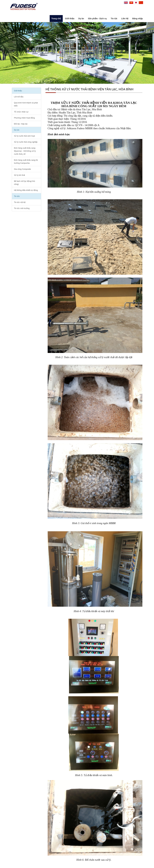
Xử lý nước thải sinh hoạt (25, 136)
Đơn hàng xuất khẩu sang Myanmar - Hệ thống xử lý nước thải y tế (25, 151)
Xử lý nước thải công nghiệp (26, 142)
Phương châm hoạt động (24, 118)
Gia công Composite (23, 169)
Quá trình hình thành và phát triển (26, 104)
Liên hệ (125, 19)
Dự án (81, 19)
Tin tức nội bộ (20, 202)
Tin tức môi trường (22, 208)
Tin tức (114, 19)
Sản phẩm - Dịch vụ (97, 19)
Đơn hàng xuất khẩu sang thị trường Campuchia (26, 162)
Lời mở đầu (19, 97)
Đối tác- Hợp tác (21, 124)
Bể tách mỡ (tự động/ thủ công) (25, 183)
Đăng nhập (138, 19)
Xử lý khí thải (20, 175)
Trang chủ (56, 19)
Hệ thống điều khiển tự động (26, 190)
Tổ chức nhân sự (21, 112)
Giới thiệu (70, 19)
